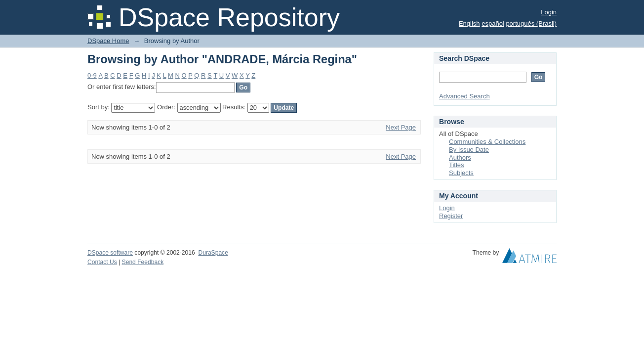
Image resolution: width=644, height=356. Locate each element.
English (469, 23)
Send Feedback (143, 262)
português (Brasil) (531, 23)
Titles (457, 165)
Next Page (401, 127)
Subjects (461, 173)
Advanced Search (464, 96)
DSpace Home (108, 41)
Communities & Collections (487, 142)
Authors (460, 157)
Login (549, 12)
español (493, 23)
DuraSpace (213, 253)
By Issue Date (469, 150)
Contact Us (102, 262)
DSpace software (110, 253)
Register (451, 216)
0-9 (92, 75)
